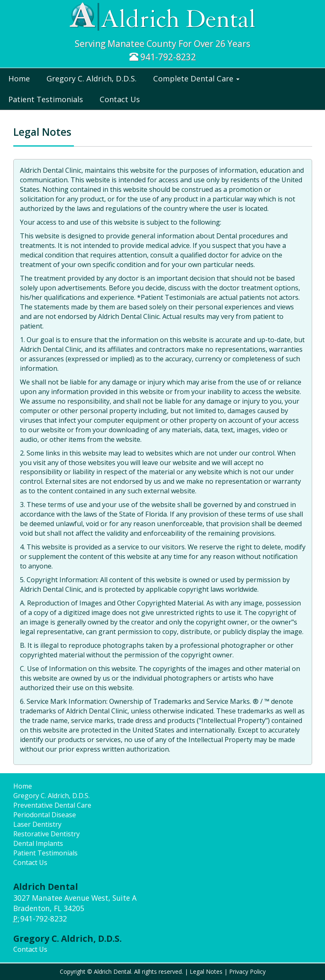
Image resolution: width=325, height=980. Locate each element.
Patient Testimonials (46, 99)
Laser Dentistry (37, 824)
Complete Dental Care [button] (196, 78)
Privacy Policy (247, 971)
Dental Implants (38, 843)
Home (19, 78)
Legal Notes (206, 971)
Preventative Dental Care (52, 805)
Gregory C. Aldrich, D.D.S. (92, 78)
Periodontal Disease (45, 815)
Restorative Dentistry (46, 834)
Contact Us (120, 99)
